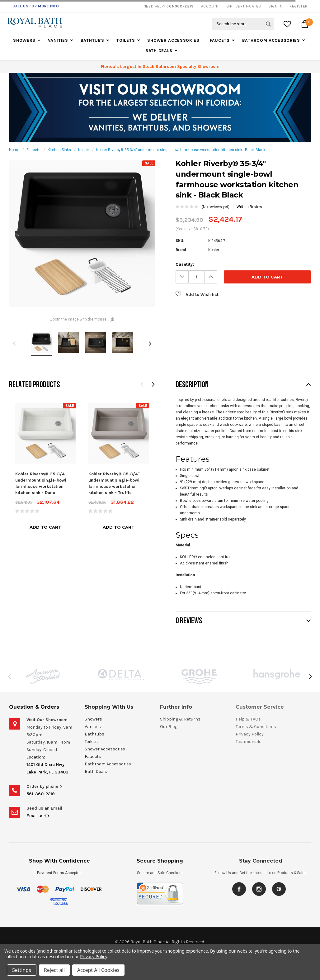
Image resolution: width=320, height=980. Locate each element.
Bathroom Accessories (271, 40)
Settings (22, 970)
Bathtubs (92, 40)
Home (14, 150)
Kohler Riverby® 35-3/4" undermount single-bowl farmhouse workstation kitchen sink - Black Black (181, 150)
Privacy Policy (94, 956)
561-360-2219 (41, 794)
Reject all (54, 970)
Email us (38, 816)
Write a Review (249, 207)
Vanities (58, 40)
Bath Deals (159, 51)
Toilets (126, 40)
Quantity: (185, 264)
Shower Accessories (173, 40)
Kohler (84, 150)
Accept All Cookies (98, 970)
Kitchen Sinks (59, 150)
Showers (24, 40)
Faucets (220, 40)
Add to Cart (45, 527)
